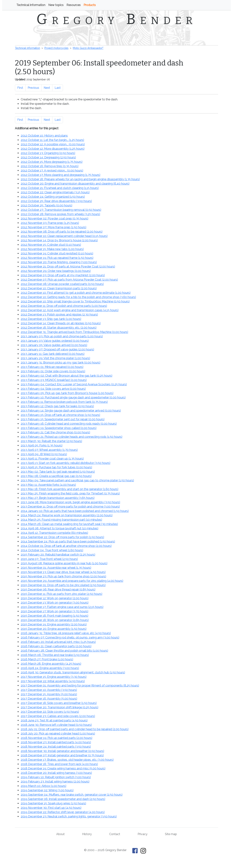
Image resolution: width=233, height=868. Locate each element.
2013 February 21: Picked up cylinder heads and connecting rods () (72, 437)
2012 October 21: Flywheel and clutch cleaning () (60, 188)
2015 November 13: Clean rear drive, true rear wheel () (63, 572)
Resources (74, 5)
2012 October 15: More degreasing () (52, 162)
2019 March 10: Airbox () (44, 786)
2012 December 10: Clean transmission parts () (59, 288)
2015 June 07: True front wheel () (49, 559)
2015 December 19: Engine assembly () (54, 624)
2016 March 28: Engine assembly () (51, 664)
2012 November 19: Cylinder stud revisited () (57, 253)
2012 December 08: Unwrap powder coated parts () (62, 284)
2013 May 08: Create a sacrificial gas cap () (56, 476)
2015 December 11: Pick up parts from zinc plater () (62, 594)
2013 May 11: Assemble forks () (48, 485)
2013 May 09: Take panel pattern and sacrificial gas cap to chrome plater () (77, 480)
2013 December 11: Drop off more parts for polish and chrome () (70, 507)
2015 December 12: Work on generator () (55, 598)
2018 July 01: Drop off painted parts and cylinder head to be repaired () (75, 729)
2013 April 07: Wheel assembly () (49, 450)
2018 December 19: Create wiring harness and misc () (63, 768)
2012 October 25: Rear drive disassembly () (56, 201)
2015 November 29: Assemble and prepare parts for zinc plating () (72, 581)
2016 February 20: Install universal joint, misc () (58, 642)
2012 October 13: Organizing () (48, 153)
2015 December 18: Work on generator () (55, 620)
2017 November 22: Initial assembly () (53, 681)
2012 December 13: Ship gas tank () (51, 319)
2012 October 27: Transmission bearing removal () (61, 210)
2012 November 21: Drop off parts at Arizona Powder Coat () (68, 267)
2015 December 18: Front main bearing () (55, 616)
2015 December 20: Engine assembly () (54, 629)
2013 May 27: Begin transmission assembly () (58, 498)
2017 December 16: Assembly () (49, 699)
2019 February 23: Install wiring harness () (55, 782)
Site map (171, 834)
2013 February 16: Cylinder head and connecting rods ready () (69, 424)
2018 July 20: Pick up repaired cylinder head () (58, 734)
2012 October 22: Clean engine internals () (55, 192)
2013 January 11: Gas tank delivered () (53, 354)
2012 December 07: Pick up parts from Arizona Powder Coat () (69, 280)
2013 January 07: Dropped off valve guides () (57, 349)
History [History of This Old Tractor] (87, 834)
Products (90, 5)
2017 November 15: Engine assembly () (54, 677)
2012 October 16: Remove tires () (50, 166)
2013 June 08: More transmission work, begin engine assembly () (70, 502)
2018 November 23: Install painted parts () (56, 742)
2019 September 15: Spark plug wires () (53, 803)
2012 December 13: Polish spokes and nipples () (59, 315)
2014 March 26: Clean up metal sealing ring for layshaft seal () (69, 524)
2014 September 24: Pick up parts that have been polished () (68, 541)
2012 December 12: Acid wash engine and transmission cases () (70, 310)
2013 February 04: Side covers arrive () (53, 389)
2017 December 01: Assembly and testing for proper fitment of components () (80, 686)
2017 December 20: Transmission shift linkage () (60, 707)
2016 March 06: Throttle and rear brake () (55, 655)
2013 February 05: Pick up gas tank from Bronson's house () (67, 393)
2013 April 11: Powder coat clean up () (52, 459)
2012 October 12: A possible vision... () (53, 144)
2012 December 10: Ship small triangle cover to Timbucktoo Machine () (75, 301)
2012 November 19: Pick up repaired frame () (57, 258)
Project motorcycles (56, 48)
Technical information (31, 5)
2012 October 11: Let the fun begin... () (52, 140)
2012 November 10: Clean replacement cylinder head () (64, 236)
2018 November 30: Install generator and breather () (62, 751)
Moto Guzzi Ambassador (88, 48)
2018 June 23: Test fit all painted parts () (54, 720)
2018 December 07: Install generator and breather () (62, 755)
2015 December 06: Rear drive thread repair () (58, 589)
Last (58, 88)
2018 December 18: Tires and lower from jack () (59, 764)
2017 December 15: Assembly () (49, 694)
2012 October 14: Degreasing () (48, 157)
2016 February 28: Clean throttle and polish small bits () (64, 651)
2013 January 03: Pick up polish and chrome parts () (62, 336)
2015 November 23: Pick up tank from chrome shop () (63, 576)
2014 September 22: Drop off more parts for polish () (62, 537)
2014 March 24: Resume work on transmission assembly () (67, 515)
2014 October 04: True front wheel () (52, 550)
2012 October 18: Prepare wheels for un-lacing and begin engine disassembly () (80, 179)
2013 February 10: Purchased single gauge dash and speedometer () (73, 397)
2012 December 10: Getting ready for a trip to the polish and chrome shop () (78, 297)
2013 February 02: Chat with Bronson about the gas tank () (67, 376)
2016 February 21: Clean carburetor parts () (56, 646)
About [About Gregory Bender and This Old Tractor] (60, 834)
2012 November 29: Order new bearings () (56, 271)
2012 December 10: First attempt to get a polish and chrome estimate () (76, 293)
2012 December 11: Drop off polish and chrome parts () (64, 306)
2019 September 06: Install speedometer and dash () (63, 799)
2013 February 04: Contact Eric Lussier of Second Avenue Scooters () (74, 384)
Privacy (143, 834)
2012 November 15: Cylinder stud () (51, 245)
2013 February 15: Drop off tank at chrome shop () (60, 415)
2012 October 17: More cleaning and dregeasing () (61, 175)
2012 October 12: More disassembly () (53, 149)
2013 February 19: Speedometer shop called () (59, 428)
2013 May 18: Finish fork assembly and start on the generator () (70, 489)
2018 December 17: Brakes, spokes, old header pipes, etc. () (67, 760)
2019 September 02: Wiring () (47, 790)
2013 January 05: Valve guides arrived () (54, 345)
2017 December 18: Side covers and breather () (59, 703)
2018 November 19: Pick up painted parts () (57, 738)
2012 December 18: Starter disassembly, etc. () (59, 328)
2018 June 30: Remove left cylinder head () (56, 725)
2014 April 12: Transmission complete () (54, 533)
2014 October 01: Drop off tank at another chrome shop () (66, 546)
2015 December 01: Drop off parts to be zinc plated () (63, 585)
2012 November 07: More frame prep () (54, 227)
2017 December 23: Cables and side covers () (58, 716)
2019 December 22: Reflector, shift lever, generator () (63, 812)
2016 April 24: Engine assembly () (50, 668)
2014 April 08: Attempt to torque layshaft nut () (60, 528)
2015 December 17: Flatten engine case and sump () (62, 607)
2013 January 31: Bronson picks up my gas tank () (61, 363)
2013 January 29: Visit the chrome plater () (55, 358)
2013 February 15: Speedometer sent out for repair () (63, 419)
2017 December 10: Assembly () (49, 690)
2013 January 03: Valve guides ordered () (55, 341)
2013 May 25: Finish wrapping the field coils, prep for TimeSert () (70, 493)
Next (47, 88)
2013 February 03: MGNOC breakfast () (54, 380)
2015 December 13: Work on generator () (55, 603)
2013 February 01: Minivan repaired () (52, 367)
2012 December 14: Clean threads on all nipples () (61, 323)
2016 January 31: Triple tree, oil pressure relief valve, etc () (66, 633)
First (20, 88)
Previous (33, 88)
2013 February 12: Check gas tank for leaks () (57, 406)
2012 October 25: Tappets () (47, 205)
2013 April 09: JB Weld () (44, 454)
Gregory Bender (117, 19)
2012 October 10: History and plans (44, 136)
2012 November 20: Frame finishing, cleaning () (59, 262)
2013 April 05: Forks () (42, 445)
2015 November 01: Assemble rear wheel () (56, 568)
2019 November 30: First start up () (51, 808)
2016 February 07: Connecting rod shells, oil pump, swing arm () (70, 637)
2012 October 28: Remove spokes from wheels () (60, 214)
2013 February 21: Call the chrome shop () (55, 432)
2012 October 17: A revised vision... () (52, 170)
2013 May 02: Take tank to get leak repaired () (58, 472)
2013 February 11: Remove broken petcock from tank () (64, 402)
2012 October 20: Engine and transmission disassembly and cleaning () (75, 184)
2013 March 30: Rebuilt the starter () (51, 441)
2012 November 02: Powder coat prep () (55, 219)
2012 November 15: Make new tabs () (52, 249)
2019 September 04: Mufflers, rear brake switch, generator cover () (72, 795)
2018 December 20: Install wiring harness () (56, 773)
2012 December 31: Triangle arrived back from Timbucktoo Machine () (74, 332)
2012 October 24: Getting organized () (53, 197)
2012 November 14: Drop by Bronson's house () (59, 240)
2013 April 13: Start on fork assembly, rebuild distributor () (66, 463)
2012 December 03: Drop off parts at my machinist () (63, 275)
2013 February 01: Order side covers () (53, 371)
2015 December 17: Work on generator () (55, 611)
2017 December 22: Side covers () (50, 712)
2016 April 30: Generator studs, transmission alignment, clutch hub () (73, 672)
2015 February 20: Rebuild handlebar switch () (58, 555)
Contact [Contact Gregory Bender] (115, 834)
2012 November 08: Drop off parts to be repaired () (62, 232)
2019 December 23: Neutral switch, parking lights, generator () (69, 816)
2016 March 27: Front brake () (47, 659)
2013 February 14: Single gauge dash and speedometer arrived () (71, 411)
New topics (56, 5)
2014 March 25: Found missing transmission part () (61, 520)
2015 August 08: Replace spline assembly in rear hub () (64, 563)
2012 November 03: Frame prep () (50, 223)
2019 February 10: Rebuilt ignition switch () (56, 777)
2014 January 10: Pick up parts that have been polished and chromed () (75, 511)
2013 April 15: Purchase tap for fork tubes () (56, 467)
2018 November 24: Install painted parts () (56, 747)
